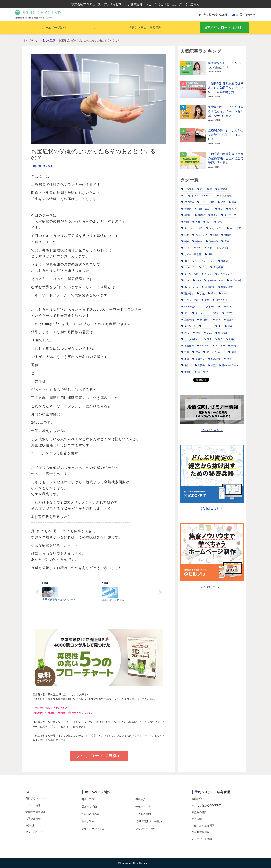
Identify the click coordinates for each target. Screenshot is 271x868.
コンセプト (189, 267)
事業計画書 (225, 287)
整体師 (186, 215)
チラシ (207, 274)
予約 (232, 346)
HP (218, 326)
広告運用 (217, 267)
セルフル (188, 189)
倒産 (185, 241)
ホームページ (190, 287)
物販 (185, 222)
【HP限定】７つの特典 (149, 821)
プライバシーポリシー (38, 832)
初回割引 (203, 320)
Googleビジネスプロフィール (198, 307)
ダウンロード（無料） (99, 756)
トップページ (31, 40)
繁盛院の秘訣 (199, 812)
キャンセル (189, 326)
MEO (208, 333)
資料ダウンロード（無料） (224, 27)
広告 (196, 352)
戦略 (230, 339)
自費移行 (188, 346)
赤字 (217, 320)
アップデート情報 (146, 829)
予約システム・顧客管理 (145, 28)
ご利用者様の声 (90, 814)
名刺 (185, 235)
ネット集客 (204, 189)
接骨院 (186, 209)
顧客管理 (221, 189)
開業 (219, 209)
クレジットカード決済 (206, 313)
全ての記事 (49, 40)
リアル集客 (224, 196)
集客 (228, 326)
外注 (196, 333)
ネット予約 (234, 228)
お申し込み (88, 821)
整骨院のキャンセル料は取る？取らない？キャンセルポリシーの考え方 (226, 111)
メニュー (219, 346)
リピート (206, 326)
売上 (208, 339)
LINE (185, 280)
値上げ (229, 320)
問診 (214, 235)
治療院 (226, 235)
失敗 (201, 294)
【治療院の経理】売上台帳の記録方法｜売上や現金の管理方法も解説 (226, 158)
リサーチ (230, 359)
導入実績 (197, 819)
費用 (185, 313)
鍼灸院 (200, 215)
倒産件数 (212, 241)
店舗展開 (188, 320)
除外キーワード (229, 365)
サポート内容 (143, 807)
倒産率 (197, 241)
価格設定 (221, 333)
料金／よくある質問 (203, 826)
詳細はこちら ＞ (212, 430)
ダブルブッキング (214, 352)
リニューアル (190, 300)
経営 (221, 202)
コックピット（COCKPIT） (197, 196)
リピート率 (234, 280)
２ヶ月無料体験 (200, 832)
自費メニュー (203, 209)
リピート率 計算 (191, 254)
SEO (197, 280)
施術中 (200, 365)
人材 (196, 222)
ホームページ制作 (54, 28)
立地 (203, 267)
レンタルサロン (191, 339)
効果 (206, 300)
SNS (223, 294)
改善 (185, 352)
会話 (212, 365)
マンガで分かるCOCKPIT (206, 805)
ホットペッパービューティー (198, 261)
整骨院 (213, 215)
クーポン (225, 307)
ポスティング (224, 274)
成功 (209, 254)
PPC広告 (188, 202)
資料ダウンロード (36, 798)
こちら (195, 4)
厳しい (186, 365)
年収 (232, 202)
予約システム (215, 228)
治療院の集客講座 (215, 15)
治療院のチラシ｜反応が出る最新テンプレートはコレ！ (226, 135)
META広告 (202, 372)
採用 (207, 222)
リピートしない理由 (217, 248)
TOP (28, 792)
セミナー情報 (33, 805)
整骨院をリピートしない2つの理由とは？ (225, 65)
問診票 (223, 261)
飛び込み (188, 294)
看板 (225, 241)
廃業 (232, 352)
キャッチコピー (214, 280)
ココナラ (199, 359)
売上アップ (200, 235)
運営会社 (30, 825)
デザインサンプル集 (93, 829)
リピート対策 (206, 202)
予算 (212, 294)
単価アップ (229, 215)
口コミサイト (221, 300)
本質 (185, 359)
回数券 (227, 313)
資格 (218, 222)
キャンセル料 (190, 274)
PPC (185, 333)
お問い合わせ (246, 15)
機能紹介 (141, 799)
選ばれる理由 (89, 807)
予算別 (186, 372)
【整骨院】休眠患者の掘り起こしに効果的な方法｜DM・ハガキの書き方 (226, 88)
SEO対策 (214, 359)
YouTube (203, 346)
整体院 (231, 209)
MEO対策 (208, 287)
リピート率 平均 (191, 248)
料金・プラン (89, 799)
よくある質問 (143, 814)
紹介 (219, 339)
